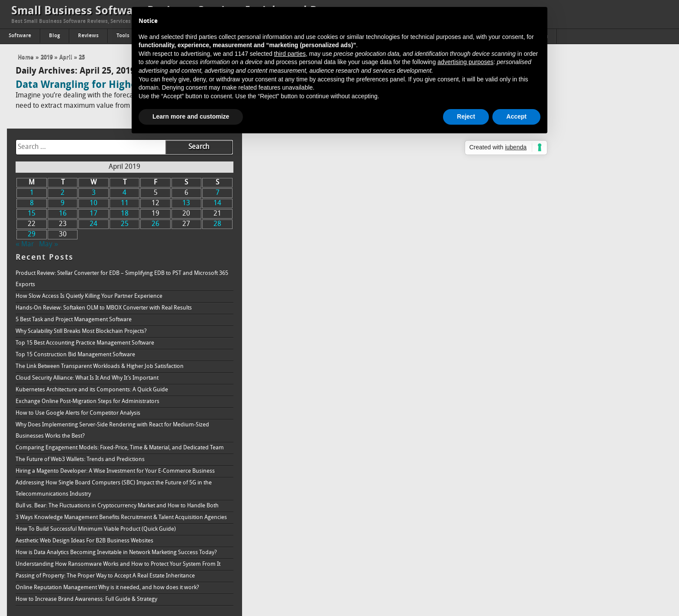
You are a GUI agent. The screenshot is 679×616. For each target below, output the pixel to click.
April (66, 57)
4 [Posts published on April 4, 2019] (566, 109)
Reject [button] (466, 116)
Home (26, 57)
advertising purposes (465, 62)
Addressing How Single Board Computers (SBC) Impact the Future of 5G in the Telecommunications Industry (562, 427)
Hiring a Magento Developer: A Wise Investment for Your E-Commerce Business (556, 404)
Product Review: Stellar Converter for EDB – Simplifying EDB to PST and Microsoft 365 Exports (557, 195)
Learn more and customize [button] (191, 116)
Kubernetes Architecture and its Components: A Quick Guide (545, 305)
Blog (55, 36)
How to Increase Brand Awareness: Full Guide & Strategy (539, 582)
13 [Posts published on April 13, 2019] (621, 119)
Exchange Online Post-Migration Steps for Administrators (540, 317)
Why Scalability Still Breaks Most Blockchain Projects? (534, 247)
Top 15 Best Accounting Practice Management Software (538, 259)
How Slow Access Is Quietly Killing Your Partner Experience (542, 212)
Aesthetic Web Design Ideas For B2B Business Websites (537, 502)
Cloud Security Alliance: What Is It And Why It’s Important (540, 294)
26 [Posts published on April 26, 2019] (594, 140)
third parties (290, 54)
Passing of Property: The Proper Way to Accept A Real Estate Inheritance (558, 559)
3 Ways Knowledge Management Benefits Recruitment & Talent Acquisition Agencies (562, 472)
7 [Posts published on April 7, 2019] (649, 109)
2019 (47, 57)
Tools (123, 36)
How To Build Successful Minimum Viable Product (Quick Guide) (549, 490)
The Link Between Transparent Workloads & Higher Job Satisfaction (553, 282)
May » (501, 160)
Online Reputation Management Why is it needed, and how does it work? (560, 571)
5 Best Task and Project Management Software (527, 235)
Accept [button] (516, 116)
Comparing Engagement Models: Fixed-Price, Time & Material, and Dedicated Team (565, 369)
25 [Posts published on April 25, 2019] (566, 140)
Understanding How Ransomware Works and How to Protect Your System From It (561, 542)
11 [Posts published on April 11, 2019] (566, 119)
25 (82, 57)
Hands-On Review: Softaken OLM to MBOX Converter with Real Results (557, 224)
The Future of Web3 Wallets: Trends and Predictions (533, 386)
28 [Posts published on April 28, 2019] (649, 140)
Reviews (88, 36)
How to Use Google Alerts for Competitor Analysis (531, 329)
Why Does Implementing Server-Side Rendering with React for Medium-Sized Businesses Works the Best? (565, 346)
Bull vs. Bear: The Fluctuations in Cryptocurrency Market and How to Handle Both (563, 450)
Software (20, 36)
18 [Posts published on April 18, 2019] (566, 129)
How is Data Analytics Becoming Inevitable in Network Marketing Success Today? (560, 519)
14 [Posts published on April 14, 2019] (649, 119)
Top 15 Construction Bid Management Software (528, 270)
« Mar (478, 160)
